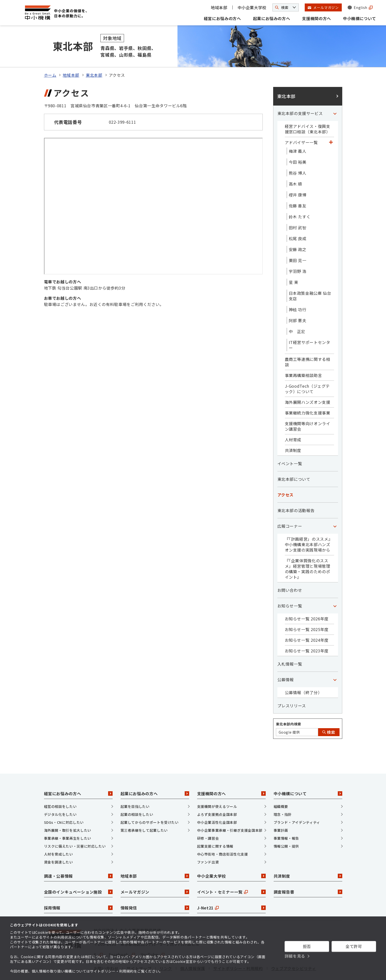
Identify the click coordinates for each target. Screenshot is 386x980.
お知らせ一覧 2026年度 (307, 601)
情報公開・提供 (286, 829)
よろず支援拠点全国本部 (217, 797)
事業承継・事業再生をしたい (68, 821)
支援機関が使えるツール (217, 789)
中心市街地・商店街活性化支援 (223, 836)
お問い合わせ (290, 572)
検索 (329, 715)
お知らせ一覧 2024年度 (307, 622)
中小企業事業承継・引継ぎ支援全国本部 (230, 813)
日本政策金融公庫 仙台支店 (310, 278)
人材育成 (293, 422)
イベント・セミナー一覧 (231, 874)
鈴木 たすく (300, 199)
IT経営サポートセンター (310, 327)
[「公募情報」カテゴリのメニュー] (335, 662)
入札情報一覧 (290, 646)
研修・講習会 (208, 821)
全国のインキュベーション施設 (78, 874)
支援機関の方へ (316, 18)
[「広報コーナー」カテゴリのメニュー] (335, 508)
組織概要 (281, 789)
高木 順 (296, 166)
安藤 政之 (298, 232)
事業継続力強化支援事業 (308, 395)
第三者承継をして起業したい (144, 813)
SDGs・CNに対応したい (64, 805)
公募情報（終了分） (303, 675)
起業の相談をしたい (137, 797)
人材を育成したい (59, 836)
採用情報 (78, 890)
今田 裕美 (298, 144)
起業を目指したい (135, 789)
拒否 (307, 946)
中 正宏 (297, 314)
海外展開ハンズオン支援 (308, 384)
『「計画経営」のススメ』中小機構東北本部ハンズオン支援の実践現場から (309, 527)
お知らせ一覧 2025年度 (307, 612)
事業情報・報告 (286, 821)
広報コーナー (290, 508)
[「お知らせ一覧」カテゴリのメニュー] (335, 588)
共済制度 (293, 433)
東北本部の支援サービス (300, 96)
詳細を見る (295, 956)
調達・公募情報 (78, 859)
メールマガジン (155, 874)
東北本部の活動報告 (296, 493)
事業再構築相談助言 (303, 358)
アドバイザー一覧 (301, 125)
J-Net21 (231, 890)
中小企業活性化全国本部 (217, 805)
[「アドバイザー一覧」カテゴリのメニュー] (331, 125)
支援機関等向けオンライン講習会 (308, 409)
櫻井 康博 (298, 177)
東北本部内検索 (289, 706)
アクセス (286, 477)
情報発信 (155, 890)
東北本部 (94, 57)
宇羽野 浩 (298, 254)
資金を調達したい (59, 844)
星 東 (294, 264)
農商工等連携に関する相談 (308, 344)
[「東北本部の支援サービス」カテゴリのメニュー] (335, 96)
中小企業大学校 (252, 7)
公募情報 (286, 662)
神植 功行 (298, 292)
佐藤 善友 (298, 188)
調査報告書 (308, 874)
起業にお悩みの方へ (272, 18)
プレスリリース (292, 688)
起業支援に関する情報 (215, 829)
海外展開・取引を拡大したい (68, 813)
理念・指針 (283, 797)
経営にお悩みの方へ (222, 18)
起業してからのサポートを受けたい (150, 805)
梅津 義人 (298, 133)
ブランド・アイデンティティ (297, 805)
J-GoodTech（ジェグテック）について (307, 371)
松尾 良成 (298, 221)
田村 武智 (298, 210)
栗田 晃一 (298, 243)
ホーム (50, 57)
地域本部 (219, 7)
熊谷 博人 (298, 155)
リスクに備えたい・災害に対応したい (75, 829)
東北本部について (294, 461)
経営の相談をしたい (60, 789)
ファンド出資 (208, 844)
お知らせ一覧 (290, 588)
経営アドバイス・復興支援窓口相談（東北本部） (308, 111)
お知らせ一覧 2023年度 (307, 633)
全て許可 (354, 946)
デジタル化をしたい (60, 797)
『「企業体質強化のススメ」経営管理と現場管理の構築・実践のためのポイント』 (308, 551)
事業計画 (281, 813)
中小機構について (360, 18)
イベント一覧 (290, 446)
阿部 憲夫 (298, 303)
